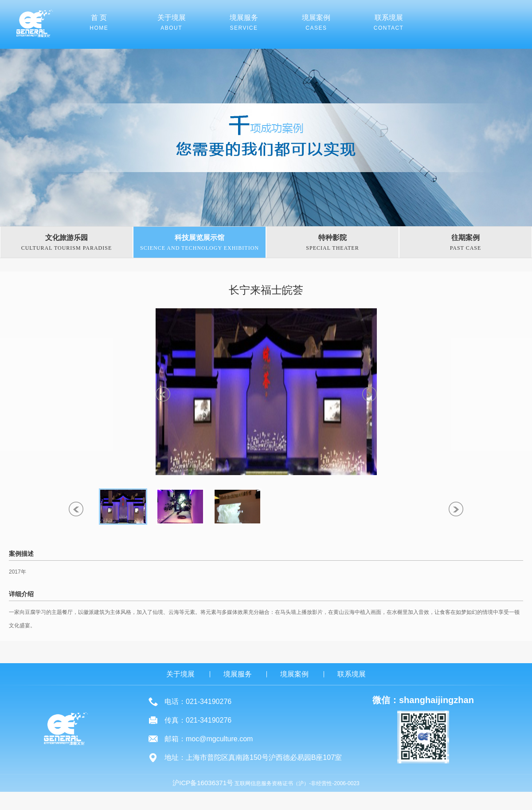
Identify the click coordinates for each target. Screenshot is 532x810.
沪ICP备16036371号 (203, 783)
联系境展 (352, 674)
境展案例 (294, 674)
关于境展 (180, 674)
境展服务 (238, 674)
